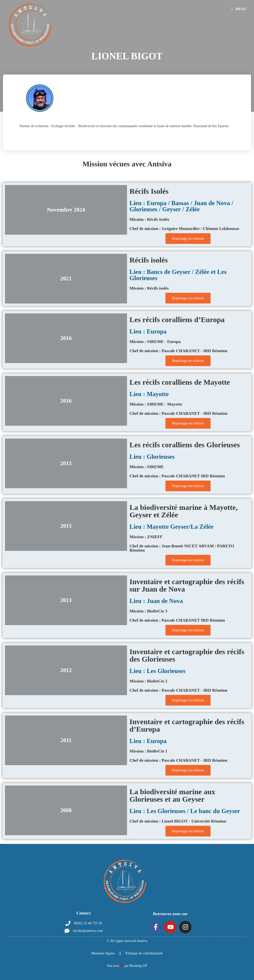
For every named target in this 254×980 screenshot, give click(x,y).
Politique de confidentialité (144, 953)
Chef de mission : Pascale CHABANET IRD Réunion (177, 476)
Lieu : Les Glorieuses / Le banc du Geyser (185, 811)
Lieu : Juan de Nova (156, 601)
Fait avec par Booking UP (127, 966)
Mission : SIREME (147, 467)
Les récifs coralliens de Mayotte (180, 382)
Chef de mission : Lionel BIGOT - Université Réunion (178, 821)
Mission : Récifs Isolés (149, 219)
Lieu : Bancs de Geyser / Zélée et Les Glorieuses (178, 275)
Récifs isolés (149, 260)
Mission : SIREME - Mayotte (156, 404)
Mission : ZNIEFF (146, 537)
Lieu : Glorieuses (152, 457)
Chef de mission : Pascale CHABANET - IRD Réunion (178, 351)
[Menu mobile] (239, 9)
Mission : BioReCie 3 (148, 611)
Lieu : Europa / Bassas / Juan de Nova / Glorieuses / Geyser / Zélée (181, 206)
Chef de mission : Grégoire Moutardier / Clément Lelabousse (184, 229)
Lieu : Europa (148, 331)
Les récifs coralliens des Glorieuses (185, 445)
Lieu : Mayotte (149, 394)
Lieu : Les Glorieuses (158, 671)
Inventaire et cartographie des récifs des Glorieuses (187, 655)
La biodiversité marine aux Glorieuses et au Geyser (172, 795)
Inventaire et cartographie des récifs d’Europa (187, 725)
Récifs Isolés (149, 191)
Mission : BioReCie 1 (148, 751)
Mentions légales (103, 953)
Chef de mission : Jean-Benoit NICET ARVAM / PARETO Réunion (182, 548)
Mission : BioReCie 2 (148, 681)
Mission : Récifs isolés (149, 288)
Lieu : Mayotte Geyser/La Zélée (172, 527)
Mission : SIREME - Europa (155, 342)
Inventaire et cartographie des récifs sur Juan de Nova (187, 585)
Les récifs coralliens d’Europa (177, 320)
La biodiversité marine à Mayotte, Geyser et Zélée (184, 511)
